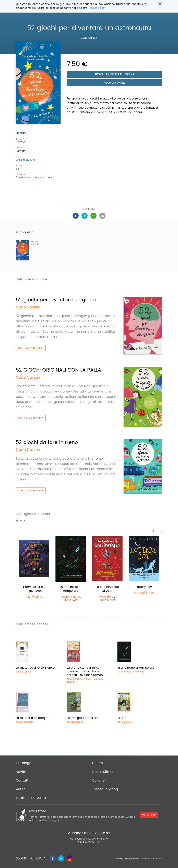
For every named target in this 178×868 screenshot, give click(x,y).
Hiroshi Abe (71, 600)
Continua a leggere (31, 348)
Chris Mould (107, 600)
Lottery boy (144, 587)
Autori (21, 789)
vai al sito (149, 815)
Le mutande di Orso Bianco (35, 668)
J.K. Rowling (34, 597)
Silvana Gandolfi (24, 722)
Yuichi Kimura (70, 597)
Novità (21, 772)
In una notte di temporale (136, 668)
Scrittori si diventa (31, 798)
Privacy (119, 859)
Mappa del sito (132, 859)
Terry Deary (86, 679)
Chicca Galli (73, 679)
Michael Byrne (144, 593)
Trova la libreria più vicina (115, 74)
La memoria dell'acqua (32, 718)
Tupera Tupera (24, 672)
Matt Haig (107, 597)
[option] (34, 568)
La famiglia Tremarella (82, 718)
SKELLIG (123, 718)
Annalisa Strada (75, 722)
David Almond (125, 722)
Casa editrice (103, 772)
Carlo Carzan (89, 38)
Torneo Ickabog (105, 789)
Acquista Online (115, 83)
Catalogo (24, 763)
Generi (97, 763)
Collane (98, 781)
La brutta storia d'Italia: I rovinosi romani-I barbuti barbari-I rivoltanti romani (85, 671)
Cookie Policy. (98, 8)
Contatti (23, 781)
